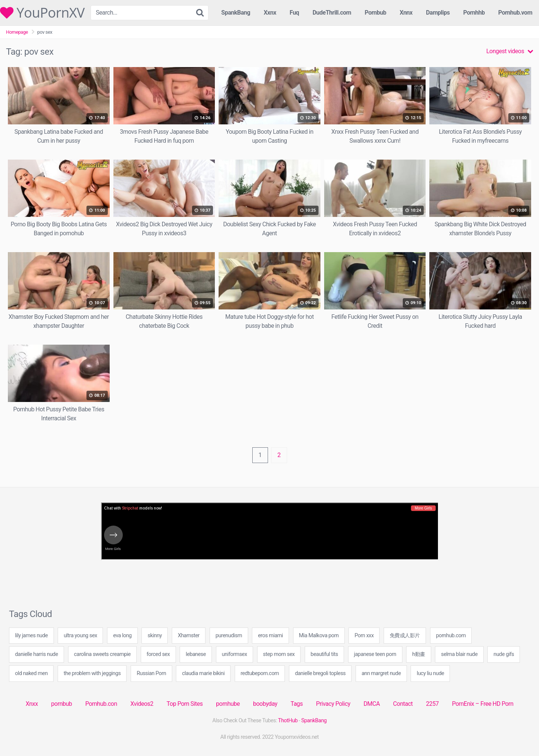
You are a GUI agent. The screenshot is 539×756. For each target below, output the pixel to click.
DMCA (371, 704)
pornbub (62, 704)
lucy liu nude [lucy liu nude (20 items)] (430, 673)
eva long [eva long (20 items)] (122, 636)
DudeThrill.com (332, 13)
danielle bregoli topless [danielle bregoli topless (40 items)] (320, 673)
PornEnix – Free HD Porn (482, 704)
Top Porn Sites (185, 704)
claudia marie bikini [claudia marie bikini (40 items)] (203, 673)
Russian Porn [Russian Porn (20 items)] (151, 673)
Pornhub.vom (515, 13)
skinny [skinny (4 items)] (155, 636)
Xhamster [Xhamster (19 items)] (189, 636)
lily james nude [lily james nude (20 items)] (31, 636)
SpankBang (236, 13)
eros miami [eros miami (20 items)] (270, 636)
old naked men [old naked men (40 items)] (31, 673)
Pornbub (375, 13)
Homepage (17, 32)
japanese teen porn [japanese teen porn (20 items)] (375, 654)
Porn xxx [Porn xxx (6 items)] (364, 636)
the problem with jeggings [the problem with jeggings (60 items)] (92, 673)
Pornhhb (474, 13)
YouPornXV (42, 13)
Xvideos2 (142, 704)
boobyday (265, 704)
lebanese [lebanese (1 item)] (196, 654)
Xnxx (32, 704)
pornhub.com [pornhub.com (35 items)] (451, 636)
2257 (432, 704)
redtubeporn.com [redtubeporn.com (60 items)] (260, 673)
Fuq (294, 13)
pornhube (228, 704)
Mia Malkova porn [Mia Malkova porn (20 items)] (319, 636)
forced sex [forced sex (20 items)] (158, 654)
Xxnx (270, 13)
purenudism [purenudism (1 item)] (229, 636)
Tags (297, 704)
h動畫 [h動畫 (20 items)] (418, 654)
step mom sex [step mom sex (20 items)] (279, 654)
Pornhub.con (101, 704)
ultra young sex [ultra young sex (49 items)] (80, 636)
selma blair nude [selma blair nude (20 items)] (459, 654)
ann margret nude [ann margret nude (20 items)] (381, 673)
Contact (403, 704)
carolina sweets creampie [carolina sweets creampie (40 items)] (102, 654)
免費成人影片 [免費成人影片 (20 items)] (405, 636)
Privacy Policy (333, 704)
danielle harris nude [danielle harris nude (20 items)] (36, 654)
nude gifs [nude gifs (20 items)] (504, 654)
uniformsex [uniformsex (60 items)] (235, 654)
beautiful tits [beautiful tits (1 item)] (324, 654)
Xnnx (406, 13)
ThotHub (288, 721)
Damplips (438, 13)
